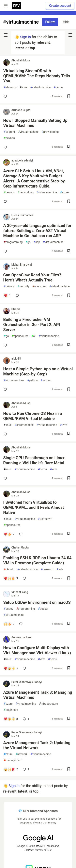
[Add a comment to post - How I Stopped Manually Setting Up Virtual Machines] (6, 147)
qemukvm (45, 519)
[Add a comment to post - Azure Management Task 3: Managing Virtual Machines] (11, 719)
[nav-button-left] (6, 35)
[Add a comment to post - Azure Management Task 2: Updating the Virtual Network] (11, 769)
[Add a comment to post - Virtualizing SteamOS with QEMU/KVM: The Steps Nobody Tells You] (6, 96)
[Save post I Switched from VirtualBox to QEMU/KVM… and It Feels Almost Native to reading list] (69, 534)
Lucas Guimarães (22, 215)
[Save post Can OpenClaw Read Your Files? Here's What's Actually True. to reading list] (69, 296)
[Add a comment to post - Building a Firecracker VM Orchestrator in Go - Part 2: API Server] (6, 345)
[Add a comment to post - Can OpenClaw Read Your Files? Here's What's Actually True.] (7, 296)
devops (9, 138)
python (33, 380)
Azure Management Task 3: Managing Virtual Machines (38, 695)
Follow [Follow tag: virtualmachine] (50, 22)
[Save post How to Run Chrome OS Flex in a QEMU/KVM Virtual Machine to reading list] (69, 434)
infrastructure (49, 704)
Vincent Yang (20, 592)
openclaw (39, 286)
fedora (46, 380)
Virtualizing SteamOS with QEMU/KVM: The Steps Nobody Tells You (37, 76)
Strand (16, 309)
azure (64, 192)
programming (13, 242)
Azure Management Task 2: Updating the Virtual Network (37, 745)
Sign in (25, 37)
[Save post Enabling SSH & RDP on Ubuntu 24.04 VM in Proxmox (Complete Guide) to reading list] (69, 578)
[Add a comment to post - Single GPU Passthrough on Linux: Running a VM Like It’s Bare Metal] (6, 478)
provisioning (50, 132)
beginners (11, 710)
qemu (58, 87)
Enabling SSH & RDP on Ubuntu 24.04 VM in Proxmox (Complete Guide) (37, 560)
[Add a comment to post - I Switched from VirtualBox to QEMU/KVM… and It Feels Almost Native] (9, 534)
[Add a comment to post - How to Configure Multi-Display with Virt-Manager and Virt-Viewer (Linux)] (11, 668)
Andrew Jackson (22, 637)
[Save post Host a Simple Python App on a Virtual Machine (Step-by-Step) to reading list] (69, 390)
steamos (10, 87)
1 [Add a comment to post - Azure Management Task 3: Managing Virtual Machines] (26, 719)
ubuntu (9, 569)
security (24, 286)
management (13, 760)
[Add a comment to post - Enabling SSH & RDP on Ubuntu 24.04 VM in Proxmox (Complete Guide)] (11, 578)
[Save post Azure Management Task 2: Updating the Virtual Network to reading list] (69, 769)
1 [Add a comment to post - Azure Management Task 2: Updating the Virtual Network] (26, 769)
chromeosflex (24, 425)
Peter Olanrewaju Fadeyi (27, 682)
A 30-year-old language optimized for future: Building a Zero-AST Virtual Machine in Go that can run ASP (37, 231)
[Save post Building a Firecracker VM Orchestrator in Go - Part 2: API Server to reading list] (69, 345)
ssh (60, 569)
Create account (60, 6)
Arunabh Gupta (21, 110)
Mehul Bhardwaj (22, 265)
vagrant (9, 132)
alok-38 (16, 359)
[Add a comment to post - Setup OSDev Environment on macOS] (9, 624)
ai (33, 336)
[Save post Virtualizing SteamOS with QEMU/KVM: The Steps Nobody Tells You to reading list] (69, 97)
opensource (20, 336)
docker (43, 609)
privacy (9, 286)
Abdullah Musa (21, 60)
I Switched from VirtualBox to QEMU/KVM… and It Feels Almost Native (34, 507)
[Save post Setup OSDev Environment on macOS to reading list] (69, 624)
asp (37, 242)
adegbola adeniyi (22, 160)
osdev (9, 609)
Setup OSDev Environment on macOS (37, 602)
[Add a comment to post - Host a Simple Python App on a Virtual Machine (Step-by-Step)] (6, 389)
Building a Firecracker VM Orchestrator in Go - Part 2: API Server (32, 325)
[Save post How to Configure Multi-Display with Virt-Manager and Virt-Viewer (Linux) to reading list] (69, 668)
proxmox (47, 569)
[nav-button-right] (70, 35)
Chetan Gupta (20, 547)
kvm (64, 425)
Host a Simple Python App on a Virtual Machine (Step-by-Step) (38, 371)
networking (26, 192)
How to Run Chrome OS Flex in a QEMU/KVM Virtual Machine (33, 416)
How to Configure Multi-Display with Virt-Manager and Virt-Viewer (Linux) (37, 650)
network (22, 754)
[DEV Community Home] (16, 6)
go (28, 242)
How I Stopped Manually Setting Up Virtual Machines (35, 123)
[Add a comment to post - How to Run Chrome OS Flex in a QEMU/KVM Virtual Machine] (6, 434)
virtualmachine (41, 87)
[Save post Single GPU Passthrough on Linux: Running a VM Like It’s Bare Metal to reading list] (69, 478)
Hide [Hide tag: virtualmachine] (66, 22)
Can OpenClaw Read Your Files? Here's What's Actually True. (32, 278)
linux (24, 87)
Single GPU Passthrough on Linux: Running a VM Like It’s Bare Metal (34, 460)
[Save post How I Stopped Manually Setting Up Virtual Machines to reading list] (69, 147)
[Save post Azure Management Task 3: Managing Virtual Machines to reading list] (69, 719)
